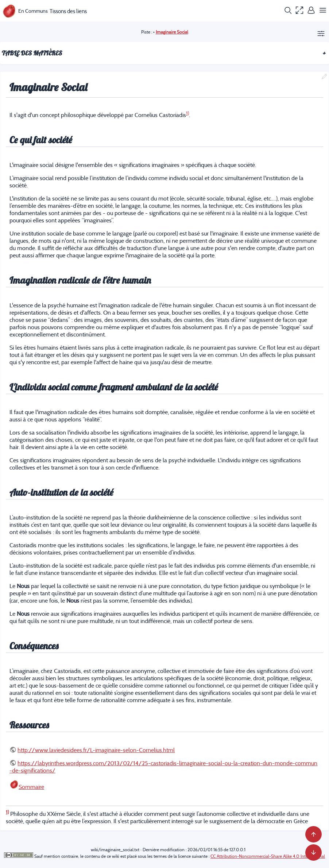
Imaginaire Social (172, 32)
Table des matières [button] (164, 53)
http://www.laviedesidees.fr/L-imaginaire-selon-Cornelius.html (96, 750)
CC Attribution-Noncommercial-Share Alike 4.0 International (268, 856)
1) (187, 113)
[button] (288, 11)
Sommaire (31, 787)
